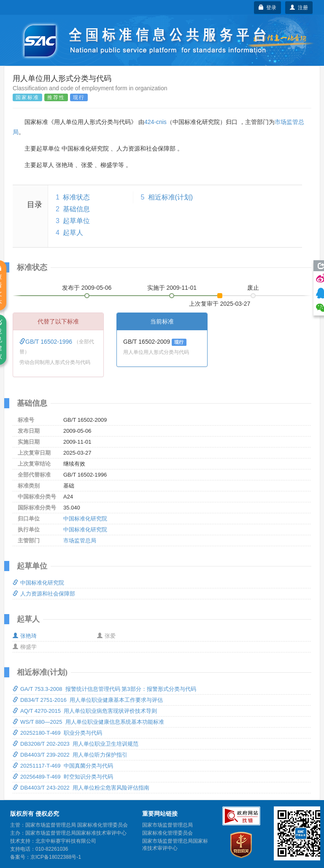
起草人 (73, 233)
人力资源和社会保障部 (44, 594)
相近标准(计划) (171, 197)
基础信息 (76, 209)
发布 (87, 288)
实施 (172, 288)
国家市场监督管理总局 (167, 825)
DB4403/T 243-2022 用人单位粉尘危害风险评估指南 (81, 788)
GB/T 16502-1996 (47, 342)
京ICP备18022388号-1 (56, 857)
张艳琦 (25, 636)
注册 (299, 8)
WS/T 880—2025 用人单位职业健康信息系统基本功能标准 (88, 722)
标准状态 (76, 197)
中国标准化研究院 (85, 519)
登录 (268, 8)
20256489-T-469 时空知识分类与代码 (63, 777)
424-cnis (155, 122)
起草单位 (76, 221)
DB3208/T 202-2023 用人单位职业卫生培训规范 (76, 744)
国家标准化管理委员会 (167, 833)
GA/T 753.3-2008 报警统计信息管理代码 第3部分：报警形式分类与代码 (104, 689)
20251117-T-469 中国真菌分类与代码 (63, 766)
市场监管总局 (80, 540)
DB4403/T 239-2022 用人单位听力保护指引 (70, 755)
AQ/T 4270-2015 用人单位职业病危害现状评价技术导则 (85, 711)
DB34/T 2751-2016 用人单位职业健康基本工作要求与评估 (88, 700)
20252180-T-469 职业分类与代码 (57, 733)
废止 (253, 288)
